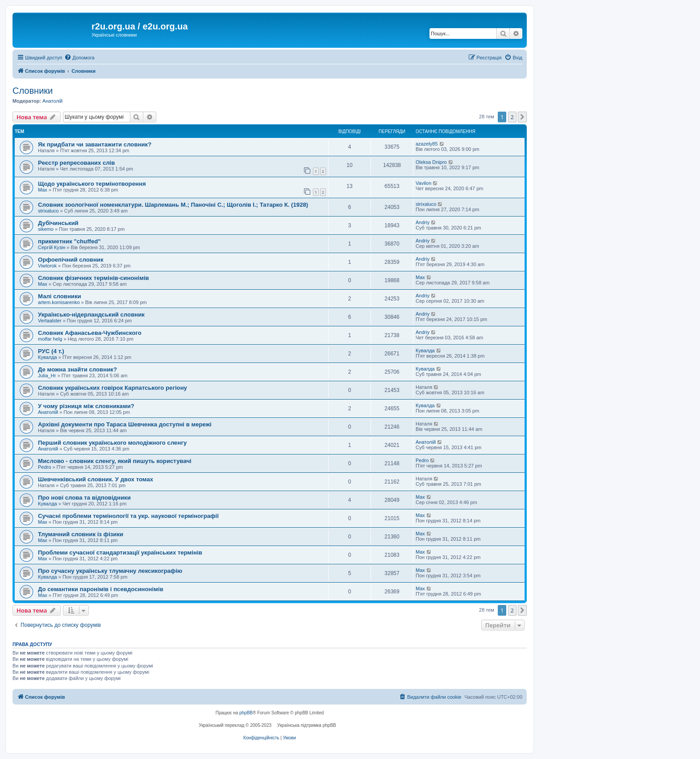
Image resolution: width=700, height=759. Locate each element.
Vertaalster (50, 321)
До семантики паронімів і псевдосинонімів (101, 589)
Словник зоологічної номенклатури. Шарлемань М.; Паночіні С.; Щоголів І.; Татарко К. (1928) (173, 205)
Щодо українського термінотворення (92, 184)
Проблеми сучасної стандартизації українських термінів (120, 553)
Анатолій (52, 101)
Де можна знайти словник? (77, 369)
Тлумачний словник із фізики (81, 534)
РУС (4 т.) (51, 351)
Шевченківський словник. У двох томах (96, 479)
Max (43, 190)
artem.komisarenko (59, 302)
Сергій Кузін (52, 247)
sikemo (46, 229)
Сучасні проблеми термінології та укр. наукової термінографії (128, 516)
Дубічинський (58, 223)
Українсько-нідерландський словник (91, 315)
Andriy (423, 222)
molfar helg (50, 339)
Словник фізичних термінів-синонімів (94, 278)
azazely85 (427, 144)
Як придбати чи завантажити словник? (95, 144)
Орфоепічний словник (71, 260)
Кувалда (48, 357)
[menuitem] (79, 58)
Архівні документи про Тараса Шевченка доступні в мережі (125, 424)
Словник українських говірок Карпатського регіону (112, 388)
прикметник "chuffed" (69, 241)
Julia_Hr (47, 375)
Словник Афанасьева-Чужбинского (90, 333)
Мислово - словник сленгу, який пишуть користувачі (115, 461)
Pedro (44, 467)
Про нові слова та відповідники (84, 498)
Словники (33, 91)
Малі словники (60, 296)
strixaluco (48, 211)
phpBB (246, 713)
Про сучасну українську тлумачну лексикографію (110, 571)
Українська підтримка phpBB (307, 725)
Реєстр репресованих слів (76, 163)
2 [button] (512, 117)
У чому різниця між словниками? (86, 406)
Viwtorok (47, 266)
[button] (522, 117)
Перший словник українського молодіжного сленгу (112, 443)
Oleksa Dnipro (431, 162)
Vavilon (423, 183)
